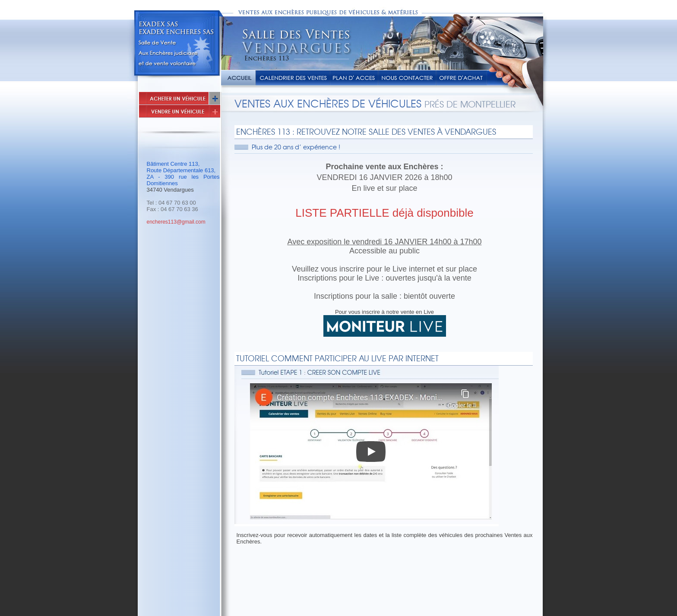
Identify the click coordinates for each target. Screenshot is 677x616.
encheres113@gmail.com (176, 222)
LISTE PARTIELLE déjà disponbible (384, 213)
